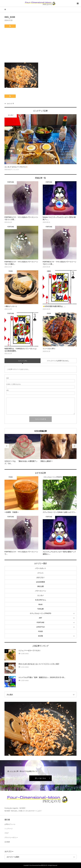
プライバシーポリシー (11, 838)
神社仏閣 (40, 586)
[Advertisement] (40, 46)
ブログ (7, 833)
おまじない (40, 577)
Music (41, 604)
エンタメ (40, 595)
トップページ (9, 829)
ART (40, 618)
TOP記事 (41, 609)
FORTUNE (40, 622)
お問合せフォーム (10, 824)
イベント (40, 573)
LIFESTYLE (40, 627)
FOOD (40, 631)
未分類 (40, 636)
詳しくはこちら (40, 778)
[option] (22, 449)
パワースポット (40, 568)
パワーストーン (40, 591)
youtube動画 (40, 582)
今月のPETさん (40, 600)
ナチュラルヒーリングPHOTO (40, 613)
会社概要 (7, 842)
